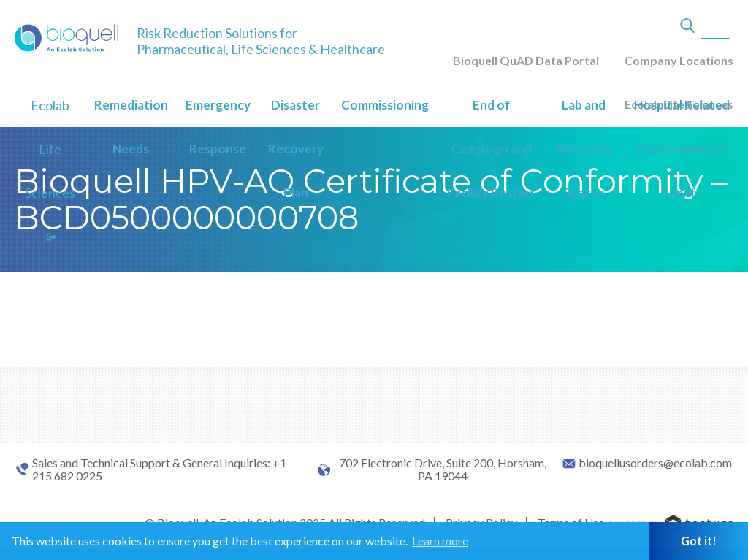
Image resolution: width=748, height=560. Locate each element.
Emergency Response (218, 127)
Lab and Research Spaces (584, 149)
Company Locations (679, 60)
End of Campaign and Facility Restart (491, 149)
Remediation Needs (131, 127)
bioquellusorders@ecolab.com (655, 463)
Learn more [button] (440, 541)
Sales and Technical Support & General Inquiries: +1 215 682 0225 (159, 469)
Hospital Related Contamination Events (682, 149)
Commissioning (385, 105)
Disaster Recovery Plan (296, 149)
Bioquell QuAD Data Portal (526, 60)
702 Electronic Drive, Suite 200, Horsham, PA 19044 (443, 469)
